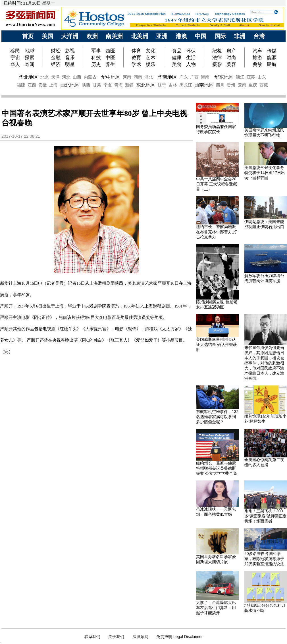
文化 (151, 51)
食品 (177, 51)
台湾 (259, 36)
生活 (191, 57)
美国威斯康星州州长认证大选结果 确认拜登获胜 (217, 344)
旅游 (257, 57)
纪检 (217, 51)
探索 (30, 57)
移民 (16, 51)
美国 (47, 36)
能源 (272, 57)
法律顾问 (140, 637)
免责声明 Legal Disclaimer (179, 637)
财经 (56, 51)
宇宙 (15, 57)
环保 (191, 51)
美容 (231, 64)
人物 (191, 64)
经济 (56, 64)
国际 (220, 36)
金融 (56, 57)
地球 (30, 51)
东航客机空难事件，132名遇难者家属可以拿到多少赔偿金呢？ (217, 417)
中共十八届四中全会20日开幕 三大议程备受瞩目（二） (217, 184)
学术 (136, 64)
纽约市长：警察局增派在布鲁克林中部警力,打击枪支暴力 (217, 232)
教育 (136, 57)
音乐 (70, 57)
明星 (70, 64)
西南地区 (204, 85)
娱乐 (151, 64)
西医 (110, 51)
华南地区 (167, 77)
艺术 (151, 57)
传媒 (272, 51)
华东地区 (224, 77)
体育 (136, 51)
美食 (177, 64)
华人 (15, 64)
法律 (217, 57)
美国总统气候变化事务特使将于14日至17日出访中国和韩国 (265, 173)
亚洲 (162, 36)
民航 (272, 64)
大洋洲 (70, 36)
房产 (231, 51)
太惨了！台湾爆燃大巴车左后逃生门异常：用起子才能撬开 (216, 608)
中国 (201, 36)
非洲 (240, 36)
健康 (177, 57)
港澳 (181, 36)
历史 (96, 64)
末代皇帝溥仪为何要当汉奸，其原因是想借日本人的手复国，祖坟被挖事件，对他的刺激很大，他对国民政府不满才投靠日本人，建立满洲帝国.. (264, 363)
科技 (96, 57)
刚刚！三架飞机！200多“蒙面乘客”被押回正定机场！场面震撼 (266, 516)
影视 (70, 51)
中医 (110, 57)
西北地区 (70, 85)
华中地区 (111, 77)
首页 (28, 36)
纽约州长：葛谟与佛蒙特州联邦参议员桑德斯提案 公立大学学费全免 (217, 468)
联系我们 (92, 637)
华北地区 (28, 77)
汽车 (257, 51)
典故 (257, 64)
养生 (110, 64)
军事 (96, 51)
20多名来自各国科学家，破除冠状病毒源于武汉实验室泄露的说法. (265, 559)
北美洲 (140, 36)
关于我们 (116, 637)
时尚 (231, 57)
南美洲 (114, 36)
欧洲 (92, 36)
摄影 (217, 64)
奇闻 (30, 64)
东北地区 (146, 85)
